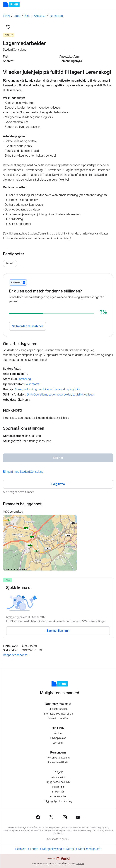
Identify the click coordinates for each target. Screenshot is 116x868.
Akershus (40, 16)
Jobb (17, 16)
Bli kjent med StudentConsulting (23, 472)
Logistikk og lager (83, 394)
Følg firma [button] (58, 484)
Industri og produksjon (38, 389)
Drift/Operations (37, 394)
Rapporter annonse (15, 655)
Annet (19, 389)
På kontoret (32, 384)
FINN (6, 16)
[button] (8, 27)
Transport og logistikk (66, 389)
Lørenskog (56, 16)
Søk (27, 16)
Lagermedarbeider (60, 394)
